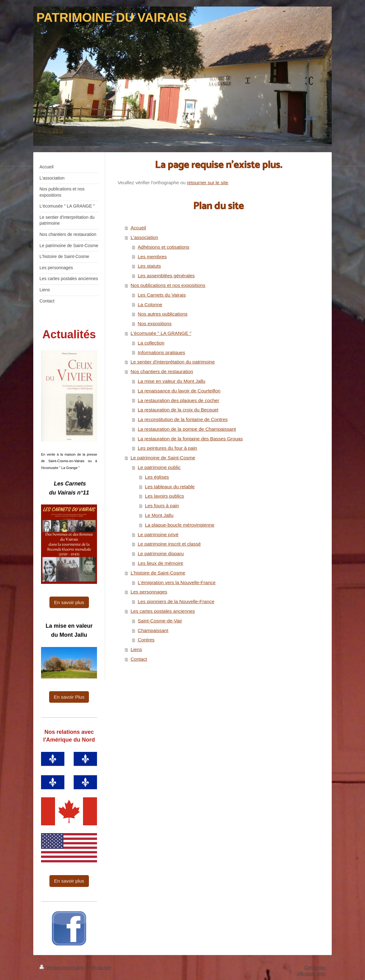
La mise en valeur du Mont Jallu (171, 381)
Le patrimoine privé (158, 535)
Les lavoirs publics (164, 496)
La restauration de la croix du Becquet (178, 410)
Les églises (157, 477)
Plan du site (99, 968)
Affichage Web (311, 974)
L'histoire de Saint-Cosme (158, 573)
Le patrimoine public (159, 467)
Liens (136, 649)
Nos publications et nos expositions (168, 285)
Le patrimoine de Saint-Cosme (163, 458)
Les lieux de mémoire (160, 563)
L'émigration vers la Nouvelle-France (177, 582)
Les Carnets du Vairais (162, 295)
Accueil (138, 228)
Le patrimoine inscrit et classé (169, 544)
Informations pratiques (161, 352)
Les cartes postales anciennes (163, 611)
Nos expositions (155, 324)
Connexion (315, 968)
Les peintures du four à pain (167, 448)
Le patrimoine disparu (161, 553)
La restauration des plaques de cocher (178, 400)
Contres (146, 640)
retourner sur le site (208, 183)
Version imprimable (62, 968)
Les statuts (149, 266)
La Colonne (150, 305)
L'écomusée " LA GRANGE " (161, 333)
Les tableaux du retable (170, 487)
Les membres (152, 257)
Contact (139, 659)
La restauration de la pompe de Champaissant (187, 429)
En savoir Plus (69, 697)
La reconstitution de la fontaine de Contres (183, 419)
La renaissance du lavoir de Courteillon (179, 391)
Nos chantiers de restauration (162, 371)
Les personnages (149, 592)
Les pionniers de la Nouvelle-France (176, 601)
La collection (151, 343)
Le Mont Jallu (159, 515)
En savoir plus (69, 602)
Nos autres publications (163, 314)
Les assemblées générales (166, 276)
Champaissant (153, 630)
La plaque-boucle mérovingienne (180, 525)
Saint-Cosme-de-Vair (160, 621)
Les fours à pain (162, 506)
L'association (144, 237)
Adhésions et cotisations (164, 247)
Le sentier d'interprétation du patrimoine (173, 362)
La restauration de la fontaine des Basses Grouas (190, 439)
